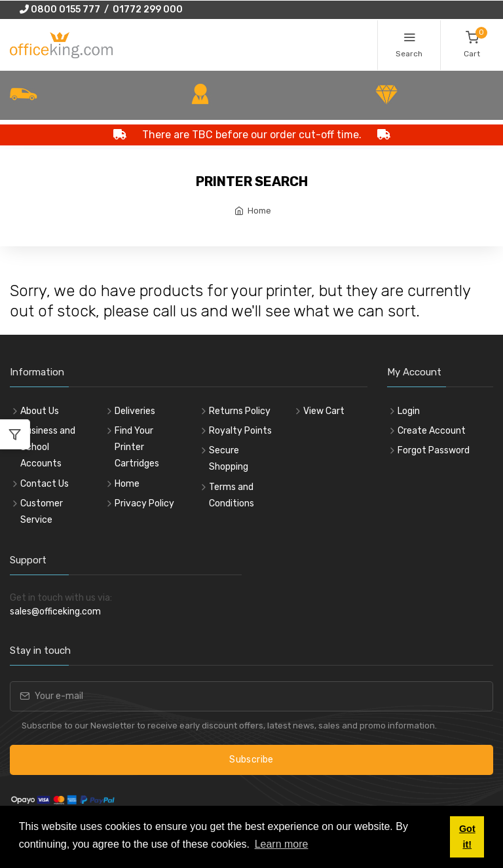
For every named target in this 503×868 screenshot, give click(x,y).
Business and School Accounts (48, 447)
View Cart (324, 411)
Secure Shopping (229, 459)
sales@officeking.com (55, 612)
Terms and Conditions (232, 495)
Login (409, 411)
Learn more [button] (282, 844)
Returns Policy (240, 411)
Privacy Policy (144, 503)
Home (259, 211)
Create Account (432, 431)
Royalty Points (240, 431)
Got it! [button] (467, 837)
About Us (40, 411)
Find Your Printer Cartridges (137, 447)
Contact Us (45, 484)
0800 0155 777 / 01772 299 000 (101, 9)
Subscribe (251, 760)
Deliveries (135, 411)
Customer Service (42, 512)
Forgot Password (434, 450)
